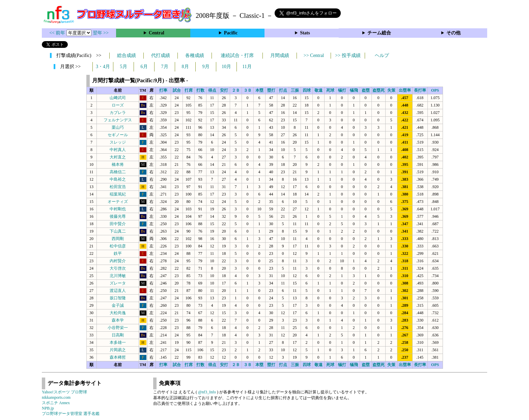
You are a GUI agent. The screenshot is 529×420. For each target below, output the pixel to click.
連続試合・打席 (237, 55)
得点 (212, 90)
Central (157, 33)
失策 (391, 90)
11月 (247, 67)
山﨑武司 (118, 98)
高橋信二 (118, 172)
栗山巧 (118, 127)
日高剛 (118, 335)
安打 (224, 90)
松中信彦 (118, 246)
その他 (453, 33)
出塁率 (405, 90)
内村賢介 (118, 261)
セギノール (118, 135)
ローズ (118, 105)
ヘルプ (382, 55)
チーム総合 (379, 33)
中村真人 (118, 150)
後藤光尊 (118, 216)
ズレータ (118, 283)
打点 (283, 90)
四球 (307, 90)
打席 (189, 90)
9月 (206, 67)
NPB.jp (48, 408)
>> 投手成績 (348, 55)
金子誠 (118, 305)
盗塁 (366, 90)
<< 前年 (58, 33)
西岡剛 (118, 239)
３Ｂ (248, 90)
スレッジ (118, 142)
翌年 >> (101, 33)
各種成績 (195, 55)
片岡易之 (118, 350)
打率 (163, 90)
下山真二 (118, 231)
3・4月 (103, 67)
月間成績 (280, 55)
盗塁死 (379, 90)
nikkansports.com (56, 397)
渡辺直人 (118, 291)
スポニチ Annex (56, 403)
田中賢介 (118, 224)
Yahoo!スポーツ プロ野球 (64, 392)
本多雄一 (118, 342)
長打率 (420, 90)
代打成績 (161, 55)
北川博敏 (118, 276)
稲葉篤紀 (118, 194)
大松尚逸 (118, 313)
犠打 (342, 90)
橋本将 (118, 164)
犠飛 (354, 90)
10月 (226, 67)
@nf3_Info (207, 392)
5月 (124, 67)
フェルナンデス (118, 120)
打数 (200, 90)
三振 (295, 90)
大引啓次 (118, 268)
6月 (144, 67)
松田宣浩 (118, 187)
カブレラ (118, 113)
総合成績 (127, 55)
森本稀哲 (118, 357)
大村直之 (118, 157)
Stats (305, 33)
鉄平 (118, 253)
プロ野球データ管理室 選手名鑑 (71, 414)
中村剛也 (118, 209)
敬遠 (318, 90)
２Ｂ (236, 90)
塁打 (271, 90)
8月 (185, 67)
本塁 (259, 90)
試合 (177, 90)
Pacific (231, 33)
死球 (330, 90)
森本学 (118, 320)
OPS (435, 90)
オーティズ (118, 202)
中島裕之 (118, 179)
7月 (165, 67)
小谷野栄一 (118, 328)
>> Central (314, 55)
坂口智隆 (118, 298)
